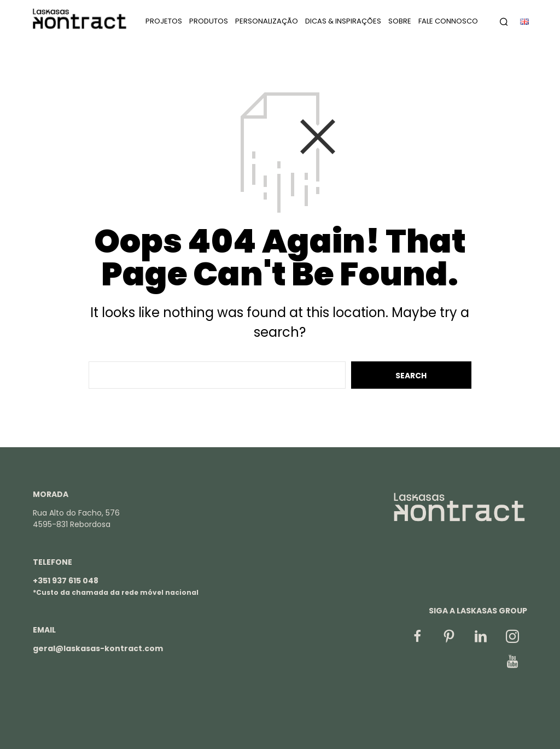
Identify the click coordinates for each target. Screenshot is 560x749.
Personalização (267, 22)
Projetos (164, 22)
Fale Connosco (448, 22)
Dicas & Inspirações (343, 22)
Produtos (209, 22)
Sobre (400, 22)
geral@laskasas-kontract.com (98, 648)
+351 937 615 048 (66, 581)
